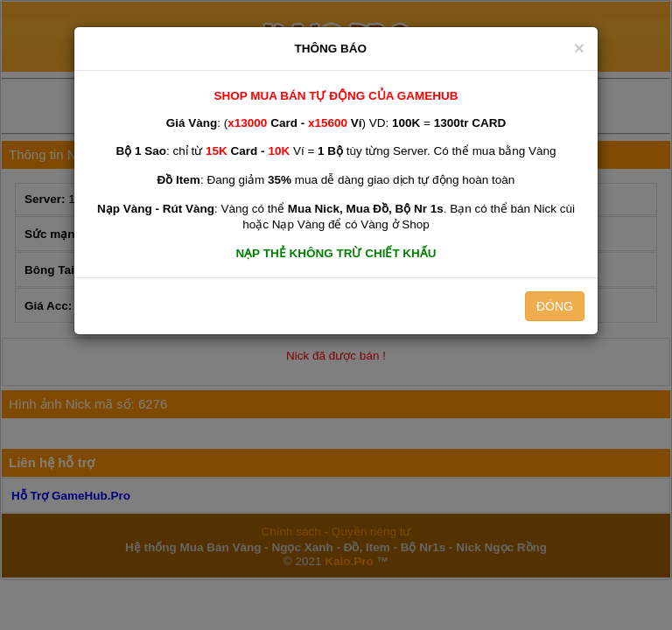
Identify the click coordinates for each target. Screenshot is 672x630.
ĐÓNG (555, 306)
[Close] (579, 48)
